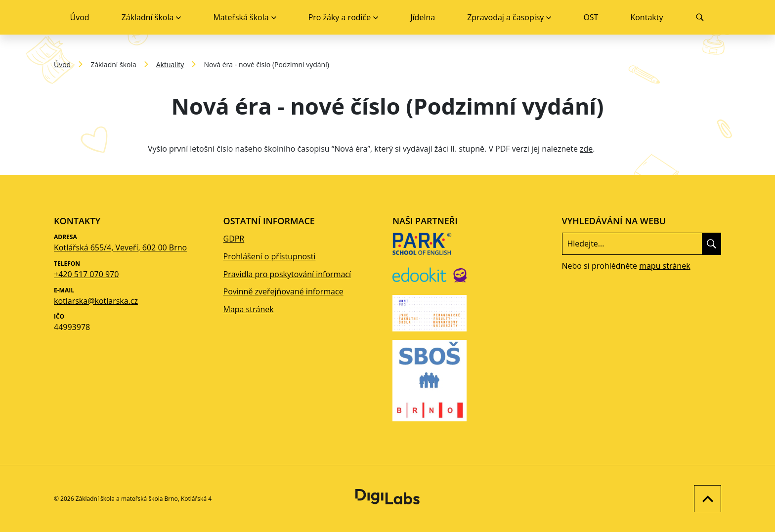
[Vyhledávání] (700, 17)
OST (591, 17)
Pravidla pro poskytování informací (287, 274)
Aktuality (170, 64)
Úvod (80, 17)
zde (586, 149)
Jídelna (423, 17)
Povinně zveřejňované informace (283, 291)
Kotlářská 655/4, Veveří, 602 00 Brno (120, 247)
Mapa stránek (249, 309)
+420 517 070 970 (86, 274)
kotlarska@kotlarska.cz (96, 301)
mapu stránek (665, 266)
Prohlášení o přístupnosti (270, 256)
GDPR (234, 239)
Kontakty (646, 17)
